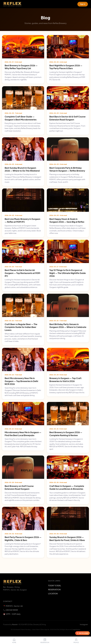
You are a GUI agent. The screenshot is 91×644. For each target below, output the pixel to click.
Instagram (84, 624)
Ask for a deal (83, 633)
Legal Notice (76, 630)
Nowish (15, 625)
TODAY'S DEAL (55, 585)
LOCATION (53, 594)
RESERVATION (54, 590)
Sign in (83, 4)
